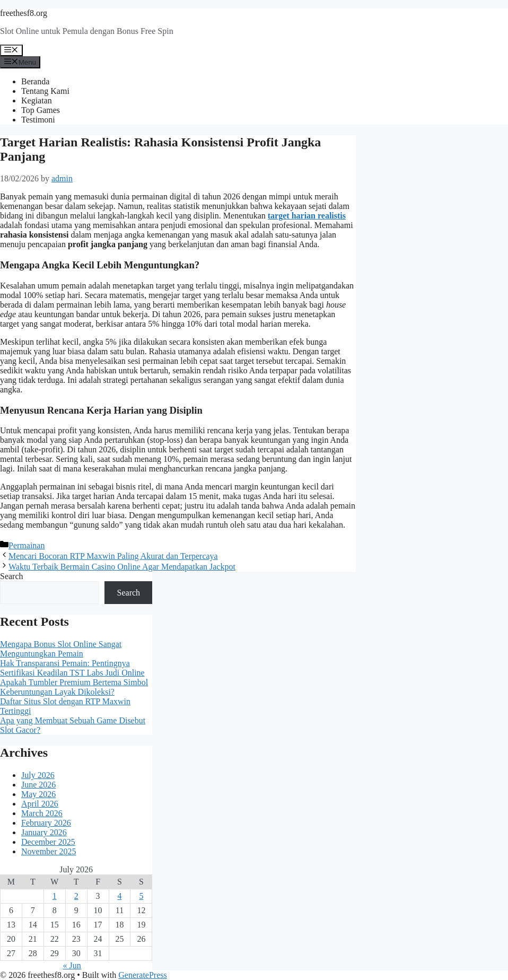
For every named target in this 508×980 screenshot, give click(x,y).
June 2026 (38, 785)
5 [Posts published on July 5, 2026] (141, 896)
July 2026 (38, 775)
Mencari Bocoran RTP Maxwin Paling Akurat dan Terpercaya (113, 556)
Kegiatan (37, 100)
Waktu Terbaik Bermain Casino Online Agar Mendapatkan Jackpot (122, 567)
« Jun (72, 965)
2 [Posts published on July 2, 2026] (76, 896)
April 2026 (40, 804)
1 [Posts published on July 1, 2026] (55, 896)
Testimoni (38, 120)
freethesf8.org (24, 13)
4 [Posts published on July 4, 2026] (119, 896)
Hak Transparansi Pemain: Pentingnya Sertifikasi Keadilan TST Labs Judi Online (72, 668)
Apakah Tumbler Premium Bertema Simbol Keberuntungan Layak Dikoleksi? (74, 687)
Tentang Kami (45, 91)
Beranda (35, 81)
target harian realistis (307, 216)
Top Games (41, 110)
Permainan (27, 545)
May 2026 (38, 794)
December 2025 (48, 842)
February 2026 (46, 823)
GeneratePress (143, 975)
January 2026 (44, 832)
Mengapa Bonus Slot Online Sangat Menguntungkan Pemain (61, 649)
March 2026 (42, 813)
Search (12, 576)
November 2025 (49, 851)
